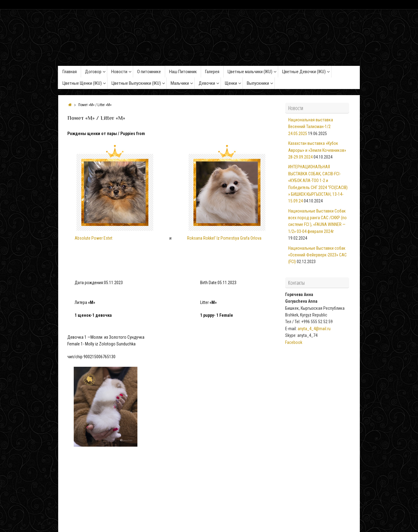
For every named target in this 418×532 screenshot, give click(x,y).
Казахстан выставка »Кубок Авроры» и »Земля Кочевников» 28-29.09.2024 (317, 150)
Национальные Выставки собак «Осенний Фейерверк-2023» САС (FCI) (317, 255)
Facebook (294, 342)
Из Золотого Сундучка (201, 512)
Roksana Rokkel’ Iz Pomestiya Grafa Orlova (224, 238)
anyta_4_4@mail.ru (314, 329)
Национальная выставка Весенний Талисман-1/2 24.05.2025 (311, 127)
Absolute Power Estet (114, 193)
